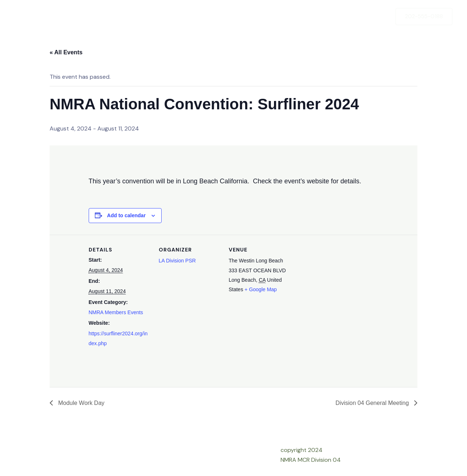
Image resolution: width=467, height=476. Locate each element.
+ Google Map (260, 289)
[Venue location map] (337, 285)
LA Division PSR (177, 261)
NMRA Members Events (116, 312)
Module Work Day (80, 403)
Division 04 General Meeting (373, 403)
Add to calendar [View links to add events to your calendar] (126, 215)
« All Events (66, 52)
